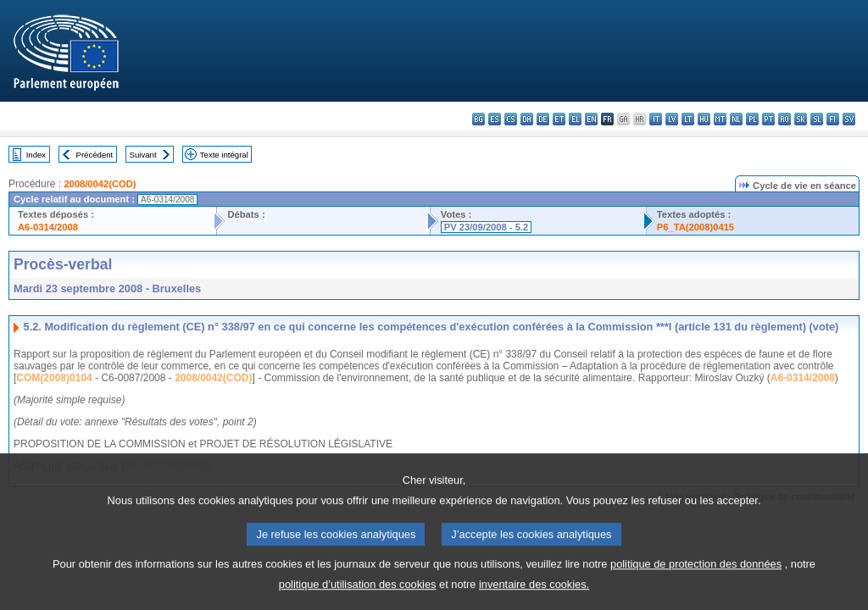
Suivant (143, 155)
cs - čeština (511, 119)
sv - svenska (849, 119)
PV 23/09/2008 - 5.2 (487, 227)
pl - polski (752, 119)
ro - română (785, 119)
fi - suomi (833, 119)
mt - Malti (720, 119)
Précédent (95, 155)
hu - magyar (704, 119)
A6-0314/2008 (48, 227)
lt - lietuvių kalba (688, 119)
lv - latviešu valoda (672, 119)
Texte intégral (224, 155)
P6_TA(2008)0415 (696, 227)
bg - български (479, 119)
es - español (495, 119)
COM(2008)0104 (54, 378)
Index (36, 155)
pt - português (768, 119)
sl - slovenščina (817, 119)
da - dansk (527, 119)
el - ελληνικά (575, 119)
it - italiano (656, 119)
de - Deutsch (543, 119)
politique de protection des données (696, 580)
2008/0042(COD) (100, 184)
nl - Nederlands (736, 119)
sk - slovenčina (801, 119)
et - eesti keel (559, 119)
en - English (591, 119)
